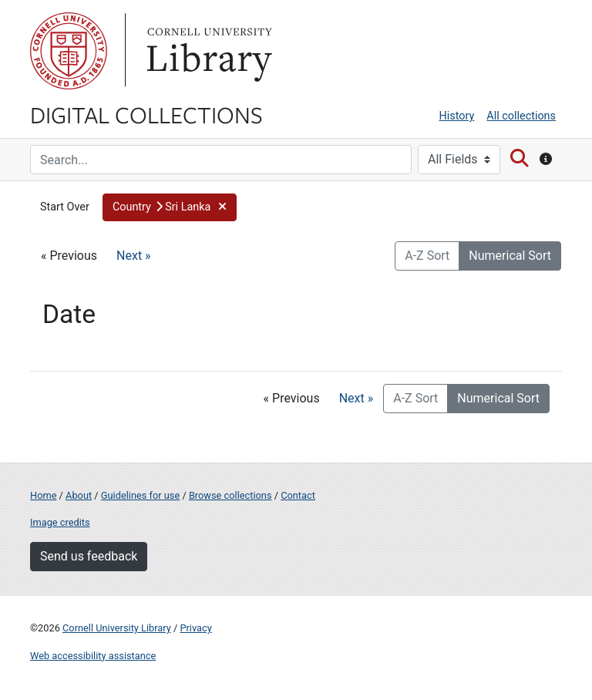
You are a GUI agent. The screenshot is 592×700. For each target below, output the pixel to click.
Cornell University (69, 51)
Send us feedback (89, 556)
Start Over (65, 207)
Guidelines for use (140, 495)
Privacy (195, 628)
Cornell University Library (117, 628)
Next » (134, 256)
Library (207, 51)
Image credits (60, 522)
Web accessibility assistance (93, 656)
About (79, 495)
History (457, 116)
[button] (170, 207)
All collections (521, 116)
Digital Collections (146, 114)
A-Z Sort (427, 256)
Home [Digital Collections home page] (43, 495)
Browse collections (230, 495)
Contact (298, 495)
